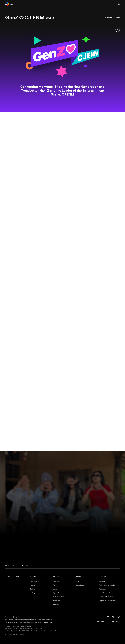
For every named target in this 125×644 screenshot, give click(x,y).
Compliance (80, 585)
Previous (108, 17)
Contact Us (9, 617)
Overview (102, 581)
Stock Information (105, 593)
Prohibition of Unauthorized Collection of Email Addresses (23, 622)
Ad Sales (56, 605)
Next (118, 17)
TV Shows (56, 581)
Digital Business (58, 593)
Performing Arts (58, 597)
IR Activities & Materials (107, 585)
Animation (56, 601)
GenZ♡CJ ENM (13, 577)
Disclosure (102, 589)
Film (54, 585)
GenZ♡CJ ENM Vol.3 (20, 566)
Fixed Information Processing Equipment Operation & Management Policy (28, 620)
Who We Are (34, 581)
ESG (77, 581)
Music (55, 589)
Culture (32, 589)
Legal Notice (19, 617)
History (32, 593)
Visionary (33, 585)
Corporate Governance (107, 601)
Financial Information (106, 597)
